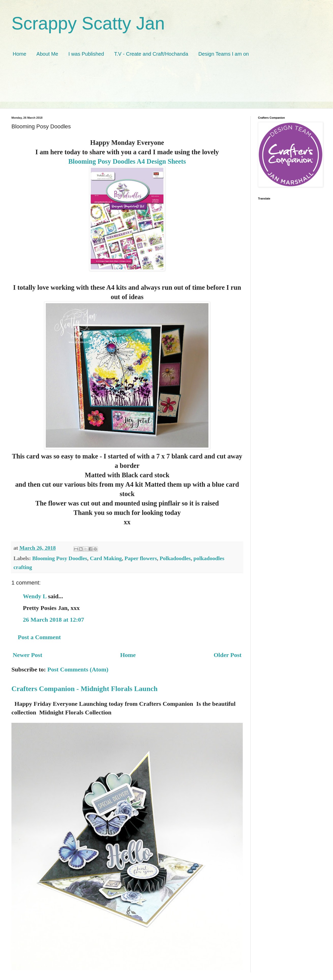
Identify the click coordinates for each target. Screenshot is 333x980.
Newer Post (27, 655)
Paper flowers (141, 558)
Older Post (228, 655)
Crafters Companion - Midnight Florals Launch (85, 689)
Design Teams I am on (224, 54)
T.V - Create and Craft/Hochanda (151, 54)
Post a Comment (39, 637)
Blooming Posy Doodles (60, 558)
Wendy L (35, 596)
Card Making (106, 558)
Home (19, 54)
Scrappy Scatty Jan (88, 23)
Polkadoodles (175, 558)
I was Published (86, 54)
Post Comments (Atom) (78, 669)
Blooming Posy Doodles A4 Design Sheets (127, 161)
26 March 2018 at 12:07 (54, 620)
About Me (47, 54)
